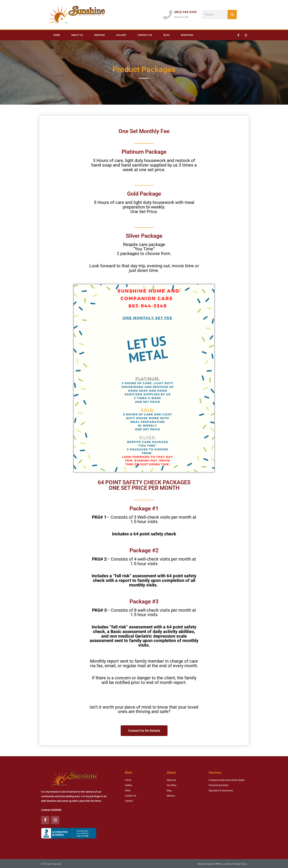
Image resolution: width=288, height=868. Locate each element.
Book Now (187, 35)
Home (57, 35)
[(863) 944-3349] (168, 15)
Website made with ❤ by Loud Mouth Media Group (222, 863)
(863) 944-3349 (185, 12)
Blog (166, 35)
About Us (77, 35)
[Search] (232, 15)
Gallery (121, 35)
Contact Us (145, 35)
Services (100, 35)
